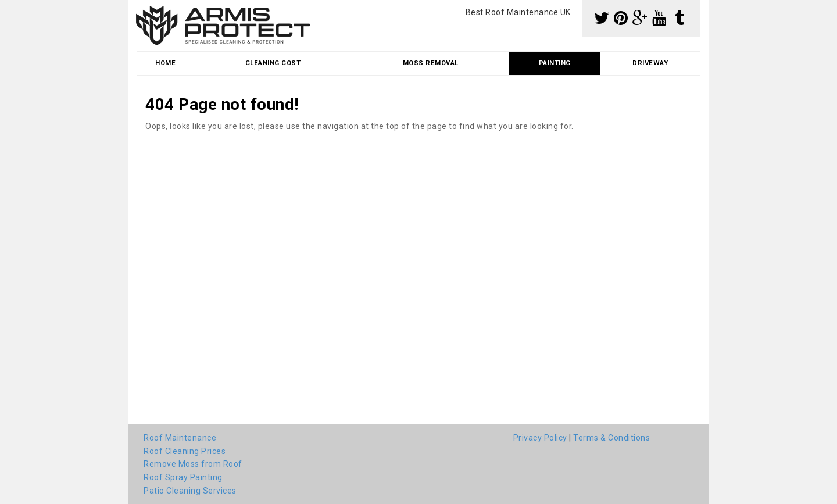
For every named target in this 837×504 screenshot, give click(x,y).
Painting (555, 63)
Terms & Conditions (611, 438)
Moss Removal (431, 63)
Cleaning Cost (273, 63)
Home (165, 63)
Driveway (650, 63)
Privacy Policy (540, 438)
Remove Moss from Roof (193, 464)
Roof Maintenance (180, 438)
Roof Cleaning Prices (185, 451)
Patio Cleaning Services (190, 491)
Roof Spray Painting (183, 477)
